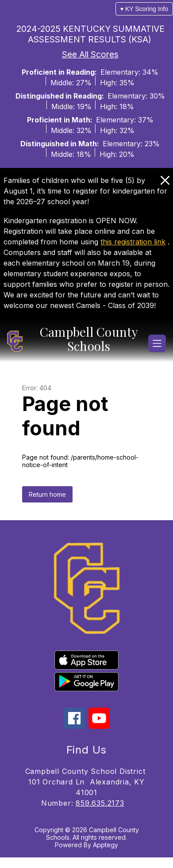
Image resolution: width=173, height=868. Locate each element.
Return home (47, 494)
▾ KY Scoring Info (144, 9)
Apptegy (106, 845)
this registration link (133, 242)
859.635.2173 (100, 803)
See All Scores (90, 54)
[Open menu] (157, 343)
